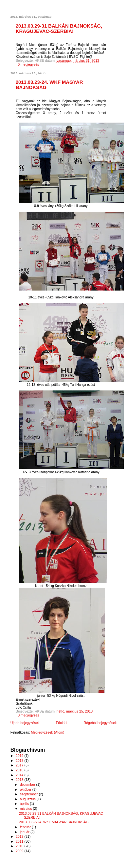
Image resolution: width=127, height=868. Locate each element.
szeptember (29, 794)
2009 (20, 851)
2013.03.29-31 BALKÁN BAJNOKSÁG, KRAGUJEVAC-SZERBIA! (59, 29)
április (25, 804)
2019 (20, 756)
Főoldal (62, 723)
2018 (20, 761)
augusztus (28, 799)
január (25, 832)
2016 (20, 770)
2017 (20, 765)
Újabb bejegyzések (25, 723)
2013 (20, 780)
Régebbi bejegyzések (100, 723)
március (27, 809)
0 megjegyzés (28, 64)
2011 (20, 841)
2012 (20, 836)
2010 (20, 846)
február (26, 827)
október (26, 789)
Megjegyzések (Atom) (47, 732)
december (28, 785)
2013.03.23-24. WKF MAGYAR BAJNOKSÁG (54, 822)
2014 (20, 775)
